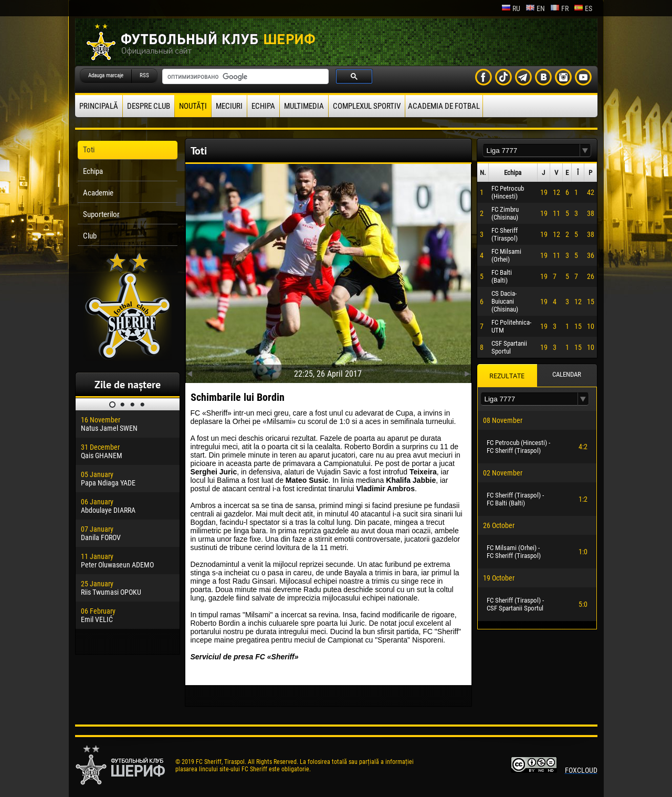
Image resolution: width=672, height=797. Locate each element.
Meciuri (229, 106)
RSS (144, 75)
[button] (585, 151)
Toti (89, 150)
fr (559, 8)
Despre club (149, 106)
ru (511, 8)
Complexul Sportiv (367, 106)
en (535, 8)
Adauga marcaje (106, 75)
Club (90, 236)
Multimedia (304, 106)
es (583, 8)
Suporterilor (101, 214)
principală (99, 106)
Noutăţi (193, 106)
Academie (98, 193)
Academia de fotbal (444, 106)
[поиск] (244, 77)
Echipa (263, 106)
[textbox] (531, 151)
